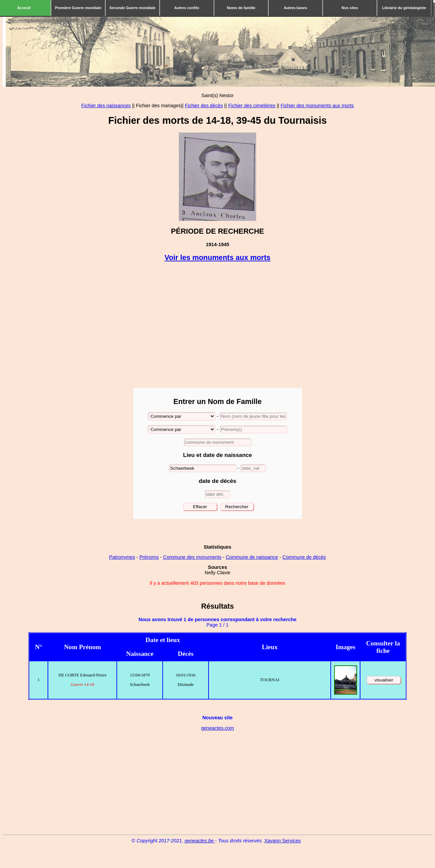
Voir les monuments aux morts (218, 257)
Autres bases (295, 8)
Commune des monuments (192, 557)
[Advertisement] (217, 325)
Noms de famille (241, 8)
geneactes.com (218, 728)
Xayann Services (282, 841)
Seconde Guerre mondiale (132, 8)
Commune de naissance (252, 557)
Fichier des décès (204, 106)
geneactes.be (200, 841)
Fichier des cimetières (252, 106)
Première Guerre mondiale (78, 8)
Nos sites (350, 8)
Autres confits (187, 8)
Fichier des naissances (106, 106)
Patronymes (122, 557)
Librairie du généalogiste (404, 8)
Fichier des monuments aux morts (317, 106)
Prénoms (149, 557)
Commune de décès (304, 557)
